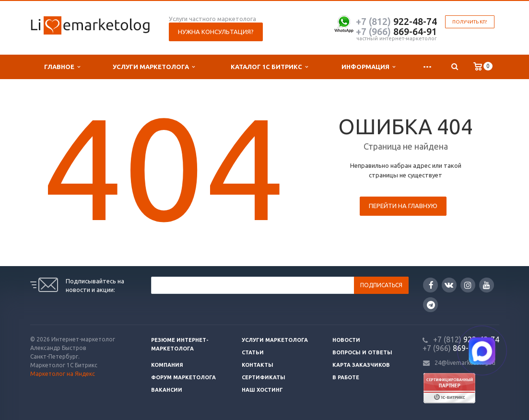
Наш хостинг (262, 390)
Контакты (258, 365)
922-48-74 (396, 21)
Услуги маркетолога (154, 67)
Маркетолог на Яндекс (63, 374)
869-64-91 (396, 31)
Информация (368, 67)
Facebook (431, 285)
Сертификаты (264, 377)
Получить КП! (470, 22)
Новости (346, 340)
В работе (346, 377)
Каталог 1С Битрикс (269, 67)
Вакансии (167, 390)
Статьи (253, 352)
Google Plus (431, 305)
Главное (62, 67)
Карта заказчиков (361, 365)
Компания (167, 365)
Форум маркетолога (183, 377)
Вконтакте (449, 285)
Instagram (468, 285)
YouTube (487, 285)
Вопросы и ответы (362, 352)
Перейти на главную (403, 206)
